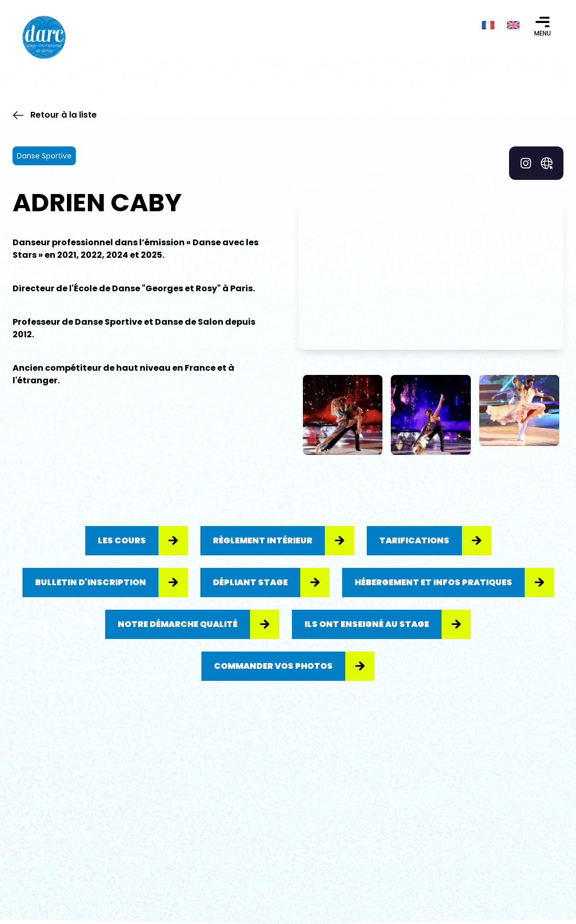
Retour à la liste (55, 115)
